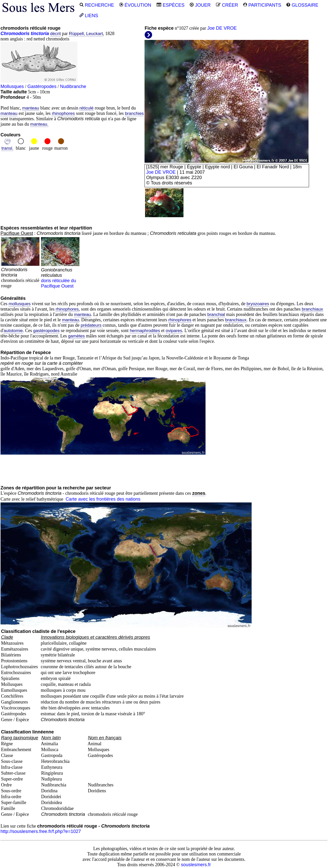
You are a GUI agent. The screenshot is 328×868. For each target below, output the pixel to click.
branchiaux (312, 309)
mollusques (20, 304)
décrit (56, 34)
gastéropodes (46, 331)
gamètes (76, 336)
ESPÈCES (170, 5)
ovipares (174, 331)
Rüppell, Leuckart (86, 34)
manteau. (39, 124)
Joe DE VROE (222, 28)
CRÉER (227, 5)
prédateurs (91, 325)
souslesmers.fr (196, 865)
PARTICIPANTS (262, 5)
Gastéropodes (42, 86)
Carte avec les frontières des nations (103, 499)
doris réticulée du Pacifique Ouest (60, 275)
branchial (216, 315)
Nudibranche (73, 86)
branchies (134, 113)
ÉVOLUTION (135, 5)
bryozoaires (258, 304)
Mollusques (12, 86)
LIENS (89, 16)
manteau (30, 108)
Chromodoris (15, 34)
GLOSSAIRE (302, 5)
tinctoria (40, 34)
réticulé (86, 108)
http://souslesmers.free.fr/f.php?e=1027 (41, 831)
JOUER (200, 5)
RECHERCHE (97, 5)
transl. (7, 148)
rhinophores (63, 113)
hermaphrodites (145, 331)
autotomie (13, 331)
